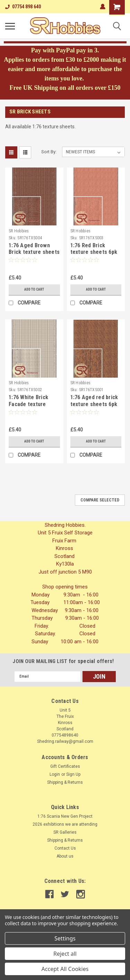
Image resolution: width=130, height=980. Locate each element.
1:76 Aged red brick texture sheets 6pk (94, 401)
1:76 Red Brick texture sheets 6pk (94, 249)
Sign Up (73, 774)
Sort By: (49, 152)
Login (55, 774)
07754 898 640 (23, 7)
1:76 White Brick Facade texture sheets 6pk (28, 404)
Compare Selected (100, 500)
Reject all (65, 954)
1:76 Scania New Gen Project (65, 816)
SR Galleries (65, 832)
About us (65, 856)
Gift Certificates (65, 766)
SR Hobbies (19, 231)
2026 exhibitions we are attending (65, 824)
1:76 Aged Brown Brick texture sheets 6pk (34, 252)
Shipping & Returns (65, 782)
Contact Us (65, 848)
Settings (65, 938)
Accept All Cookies (65, 969)
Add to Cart (34, 289)
